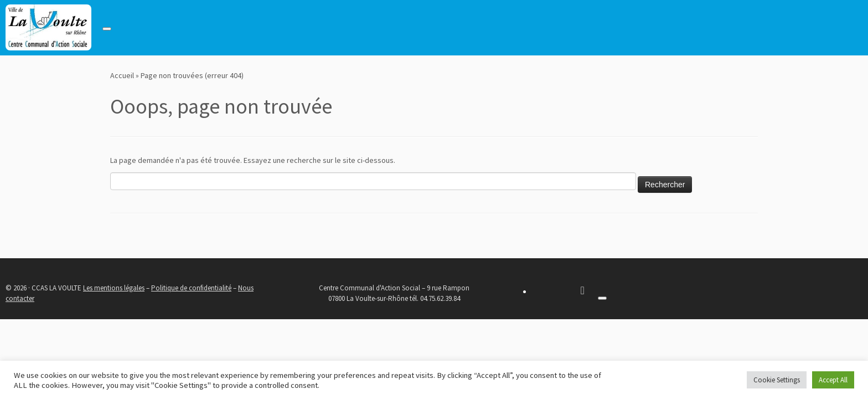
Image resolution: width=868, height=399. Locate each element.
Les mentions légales (114, 288)
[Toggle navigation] (107, 29)
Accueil (122, 75)
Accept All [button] (833, 380)
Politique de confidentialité (191, 288)
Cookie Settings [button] (777, 380)
